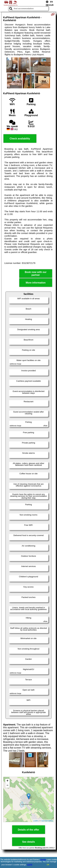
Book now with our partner (36, 274)
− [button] (7, 786)
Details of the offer (28, 830)
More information (36, 283)
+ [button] (7, 781)
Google (43, 860)
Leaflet (36, 821)
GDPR (30, 865)
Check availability (20, 139)
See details (29, 842)
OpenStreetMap (47, 821)
